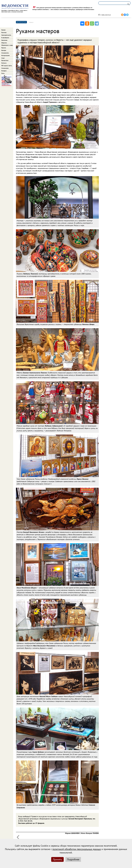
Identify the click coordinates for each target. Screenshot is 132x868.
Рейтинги (4, 63)
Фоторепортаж (5, 55)
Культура (4, 50)
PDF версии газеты (7, 66)
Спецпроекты (5, 53)
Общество (4, 43)
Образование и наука (7, 45)
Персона (4, 48)
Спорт (3, 58)
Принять (57, 859)
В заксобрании (5, 38)
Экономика (4, 40)
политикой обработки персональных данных (77, 849)
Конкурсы (4, 71)
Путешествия (5, 60)
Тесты (3, 73)
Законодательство (6, 35)
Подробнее (73, 859)
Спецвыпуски (5, 68)
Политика (4, 32)
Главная (3, 30)
